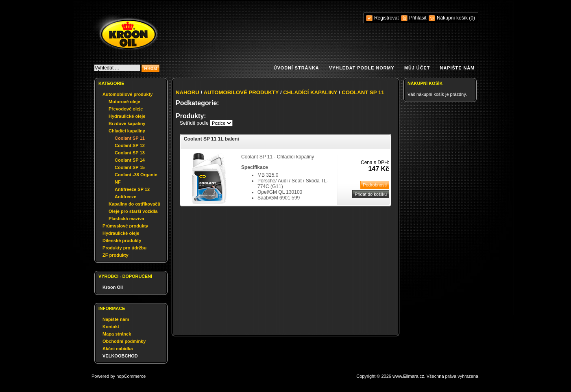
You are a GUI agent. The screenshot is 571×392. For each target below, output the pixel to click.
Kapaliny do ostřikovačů (134, 204)
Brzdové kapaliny (127, 123)
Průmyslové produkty (125, 226)
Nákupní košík (453, 18)
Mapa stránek (117, 334)
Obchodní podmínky (124, 341)
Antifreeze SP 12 (132, 189)
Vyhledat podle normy (362, 68)
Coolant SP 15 (130, 167)
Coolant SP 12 (130, 145)
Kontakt (111, 327)
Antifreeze (125, 197)
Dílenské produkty (122, 240)
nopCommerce (131, 376)
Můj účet (417, 68)
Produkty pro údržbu (124, 248)
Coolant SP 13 (130, 153)
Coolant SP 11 (130, 138)
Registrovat (387, 18)
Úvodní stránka (296, 68)
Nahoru (187, 92)
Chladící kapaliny (127, 131)
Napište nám (457, 68)
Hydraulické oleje (127, 116)
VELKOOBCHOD (120, 356)
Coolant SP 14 (130, 160)
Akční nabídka (118, 349)
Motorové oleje (124, 102)
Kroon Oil (113, 287)
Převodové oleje (126, 109)
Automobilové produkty (127, 94)
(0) (472, 18)
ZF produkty (116, 255)
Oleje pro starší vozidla (133, 211)
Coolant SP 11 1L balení (211, 139)
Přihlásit (418, 18)
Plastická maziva (126, 219)
